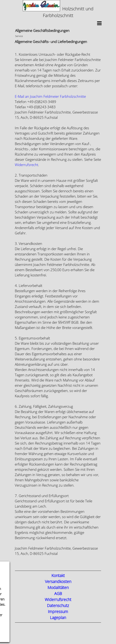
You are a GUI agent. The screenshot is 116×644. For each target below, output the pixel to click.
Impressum (58, 612)
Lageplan (58, 618)
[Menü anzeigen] (99, 23)
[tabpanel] (58, 9)
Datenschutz (58, 606)
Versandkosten (58, 582)
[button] (50, 97)
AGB (58, 594)
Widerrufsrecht (26, 165)
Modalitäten (58, 588)
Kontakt (58, 576)
